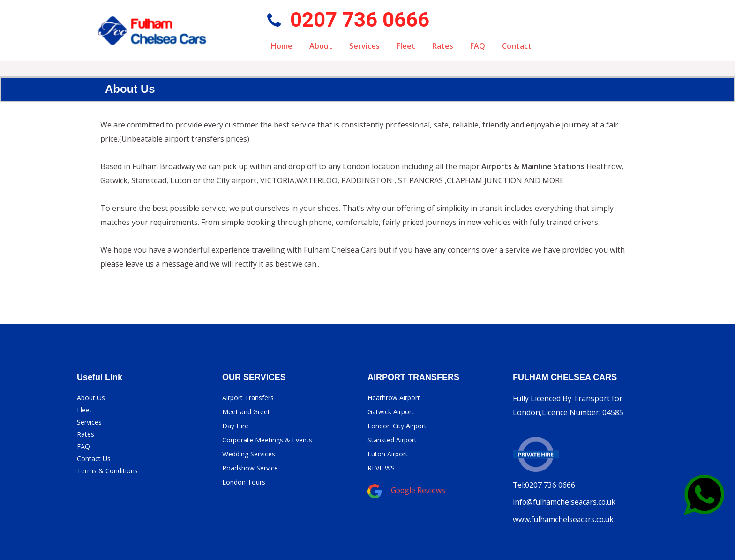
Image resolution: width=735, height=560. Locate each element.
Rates (443, 46)
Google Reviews (419, 490)
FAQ (478, 46)
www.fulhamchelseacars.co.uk (565, 519)
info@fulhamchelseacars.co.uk (566, 502)
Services (364, 46)
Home (282, 46)
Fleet (406, 46)
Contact (517, 46)
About (321, 46)
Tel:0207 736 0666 (544, 485)
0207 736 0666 (360, 20)
